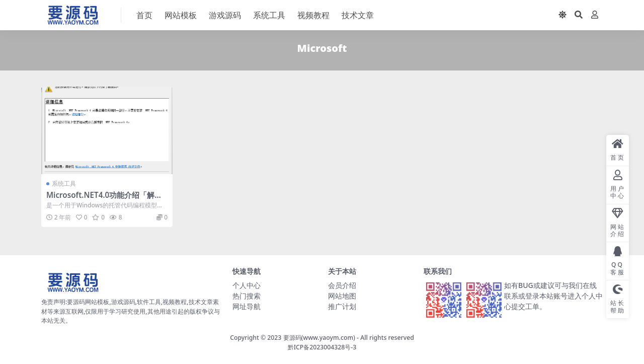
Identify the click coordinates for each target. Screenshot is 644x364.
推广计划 (342, 306)
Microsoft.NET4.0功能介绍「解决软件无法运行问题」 (104, 199)
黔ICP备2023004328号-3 (322, 347)
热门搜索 (247, 296)
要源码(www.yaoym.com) (319, 338)
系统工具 (64, 184)
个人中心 (247, 285)
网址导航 (247, 306)
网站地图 (342, 296)
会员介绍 (342, 285)
